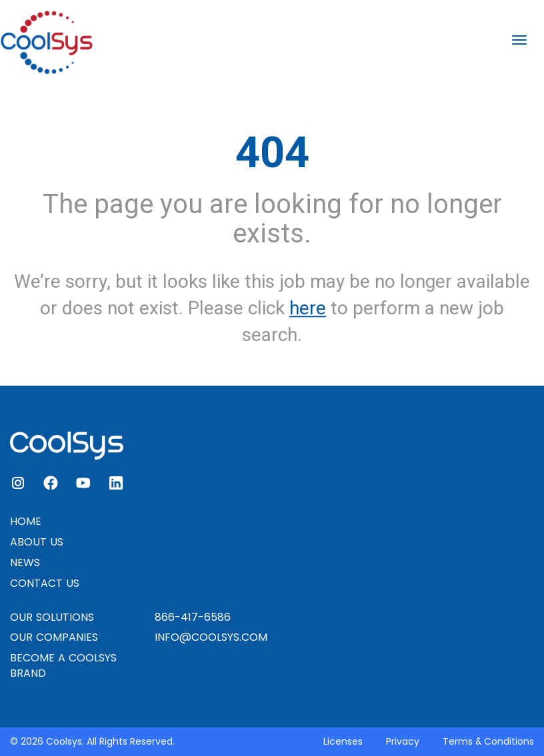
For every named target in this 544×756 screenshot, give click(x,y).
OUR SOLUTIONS (52, 617)
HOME (26, 521)
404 (272, 153)
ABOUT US (37, 542)
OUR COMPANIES (54, 637)
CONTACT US (45, 583)
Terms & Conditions (488, 741)
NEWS (25, 563)
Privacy (403, 741)
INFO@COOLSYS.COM (211, 637)
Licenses (343, 741)
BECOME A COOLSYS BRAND (63, 665)
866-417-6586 (193, 617)
